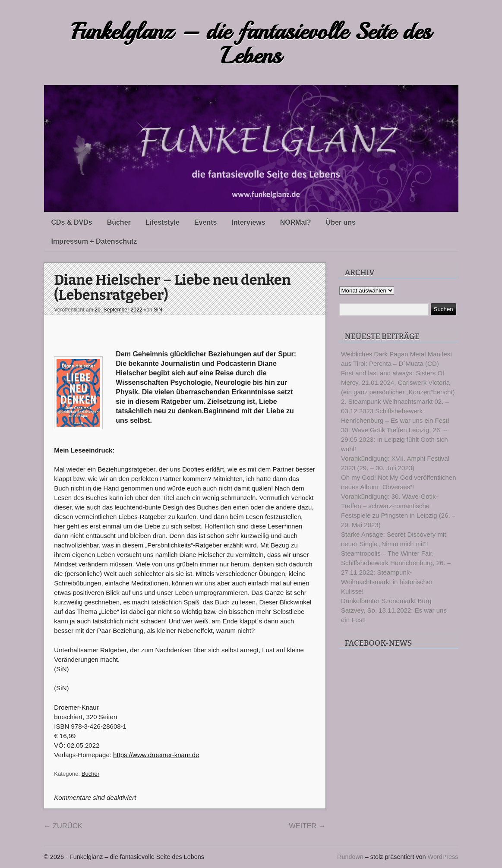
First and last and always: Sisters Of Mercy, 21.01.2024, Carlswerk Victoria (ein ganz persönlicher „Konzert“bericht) (398, 382)
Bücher (119, 222)
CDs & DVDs (72, 222)
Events (205, 222)
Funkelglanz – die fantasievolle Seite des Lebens (251, 44)
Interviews (248, 222)
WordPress (443, 857)
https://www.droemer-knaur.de (156, 755)
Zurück (63, 826)
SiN (158, 310)
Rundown (350, 857)
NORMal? (296, 222)
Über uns (341, 222)
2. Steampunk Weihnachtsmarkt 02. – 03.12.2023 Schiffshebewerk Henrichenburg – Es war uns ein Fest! (395, 411)
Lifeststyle (163, 222)
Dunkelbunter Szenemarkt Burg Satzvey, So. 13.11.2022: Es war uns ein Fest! (394, 610)
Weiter (307, 826)
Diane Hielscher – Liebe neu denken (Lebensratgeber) (172, 288)
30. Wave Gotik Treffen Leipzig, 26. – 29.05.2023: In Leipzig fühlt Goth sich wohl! (395, 439)
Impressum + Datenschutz (94, 241)
